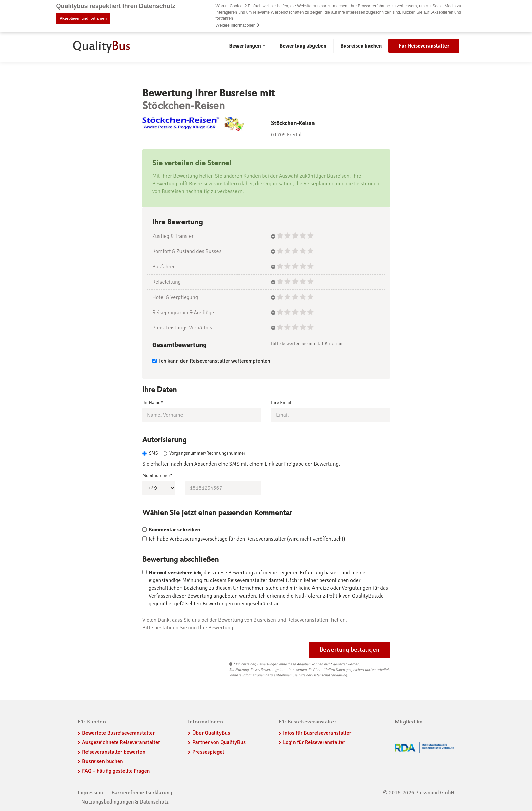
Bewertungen (247, 46)
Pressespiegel (208, 752)
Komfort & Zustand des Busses (187, 251)
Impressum (90, 793)
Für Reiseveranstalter (424, 46)
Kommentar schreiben (174, 530)
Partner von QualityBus (219, 742)
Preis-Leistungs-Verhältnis (182, 327)
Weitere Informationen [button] (238, 25)
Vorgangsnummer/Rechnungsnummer (204, 453)
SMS (150, 453)
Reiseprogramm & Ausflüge (183, 313)
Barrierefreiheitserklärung (142, 793)
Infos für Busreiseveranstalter (317, 733)
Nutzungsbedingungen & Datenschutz (125, 802)
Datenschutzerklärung (330, 675)
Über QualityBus (211, 733)
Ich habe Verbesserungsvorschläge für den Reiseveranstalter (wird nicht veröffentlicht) (247, 539)
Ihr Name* (153, 403)
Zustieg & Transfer (173, 236)
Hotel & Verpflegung (175, 297)
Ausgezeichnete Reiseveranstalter (121, 742)
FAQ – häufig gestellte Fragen (116, 771)
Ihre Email (281, 403)
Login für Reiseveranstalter (314, 742)
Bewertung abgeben (303, 46)
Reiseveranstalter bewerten (114, 752)
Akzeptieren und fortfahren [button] (83, 18)
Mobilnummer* (157, 476)
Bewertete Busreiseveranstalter (118, 733)
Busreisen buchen (361, 46)
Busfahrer (164, 267)
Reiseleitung (167, 282)
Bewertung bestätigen (349, 650)
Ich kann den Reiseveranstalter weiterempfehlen (211, 361)
